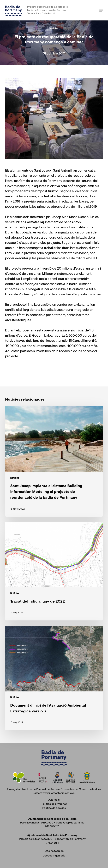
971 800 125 (52, 827)
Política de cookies (54, 808)
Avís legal (54, 800)
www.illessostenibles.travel (59, 793)
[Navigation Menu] (101, 10)
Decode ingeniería (54, 856)
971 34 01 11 (52, 843)
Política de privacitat (54, 804)
